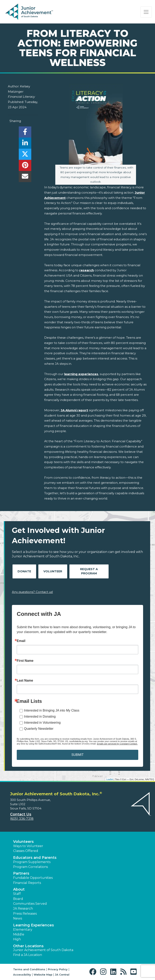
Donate (24, 571)
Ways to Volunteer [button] (28, 846)
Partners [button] (21, 873)
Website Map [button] (43, 975)
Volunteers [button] (23, 842)
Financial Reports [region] (27, 883)
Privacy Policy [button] (58, 969)
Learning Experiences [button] (34, 925)
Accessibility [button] (22, 975)
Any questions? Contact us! (32, 592)
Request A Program (89, 571)
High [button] (17, 939)
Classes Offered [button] (26, 851)
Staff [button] (17, 894)
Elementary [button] (23, 930)
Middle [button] (19, 934)
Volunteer (53, 571)
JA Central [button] (62, 975)
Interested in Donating (40, 716)
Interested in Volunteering (42, 723)
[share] (25, 133)
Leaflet (110, 779)
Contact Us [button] (21, 814)
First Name (25, 661)
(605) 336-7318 (22, 819)
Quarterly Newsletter (39, 729)
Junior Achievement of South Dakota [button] (43, 950)
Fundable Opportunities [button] (33, 878)
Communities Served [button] (30, 904)
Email (21, 641)
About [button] (19, 889)
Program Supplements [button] (32, 862)
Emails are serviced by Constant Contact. (117, 744)
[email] (25, 178)
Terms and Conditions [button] (29, 969)
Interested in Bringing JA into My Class (52, 710)
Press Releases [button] (25, 914)
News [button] (18, 918)
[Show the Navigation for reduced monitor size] (146, 12)
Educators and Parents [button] (35, 858)
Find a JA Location (28, 955)
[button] (94, 972)
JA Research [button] (23, 908)
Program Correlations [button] (30, 867)
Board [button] (18, 899)
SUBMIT (77, 755)
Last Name (25, 681)
